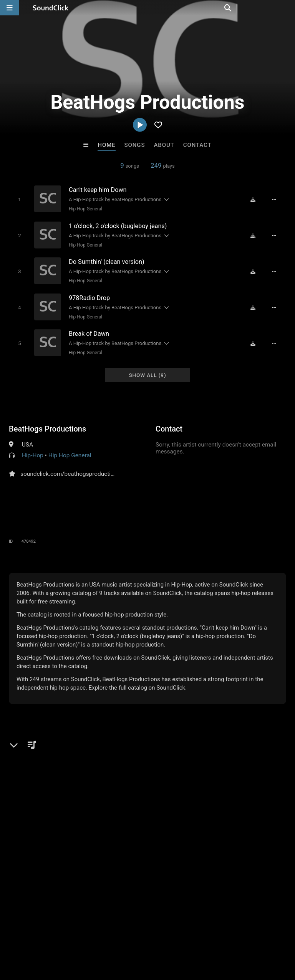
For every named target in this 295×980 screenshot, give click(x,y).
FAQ (32, 934)
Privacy (183, 934)
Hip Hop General (84, 209)
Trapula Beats (243, 816)
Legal (207, 934)
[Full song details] (276, 200)
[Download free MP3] (255, 200)
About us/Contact (68, 934)
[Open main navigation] (10, 8)
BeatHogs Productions (47, 424)
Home (106, 145)
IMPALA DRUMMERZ (116, 816)
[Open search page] (287, 8)
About (164, 145)
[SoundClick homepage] (51, 8)
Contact (197, 145)
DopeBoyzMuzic (52, 816)
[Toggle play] (18, 199)
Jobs (105, 934)
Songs (135, 145)
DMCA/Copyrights (143, 934)
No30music (179, 816)
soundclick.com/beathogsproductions (70, 469)
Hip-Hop (33, 451)
